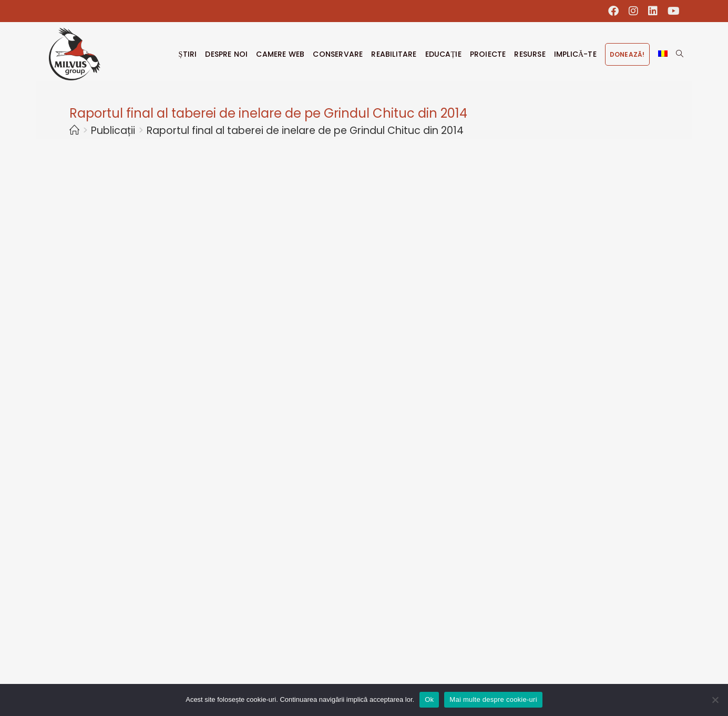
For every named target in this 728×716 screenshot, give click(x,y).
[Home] (74, 131)
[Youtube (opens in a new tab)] (671, 11)
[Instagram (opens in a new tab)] (634, 11)
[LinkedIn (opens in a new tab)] (653, 11)
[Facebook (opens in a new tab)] (614, 11)
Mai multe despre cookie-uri (493, 699)
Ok (429, 699)
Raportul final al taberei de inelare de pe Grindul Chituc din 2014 (305, 131)
